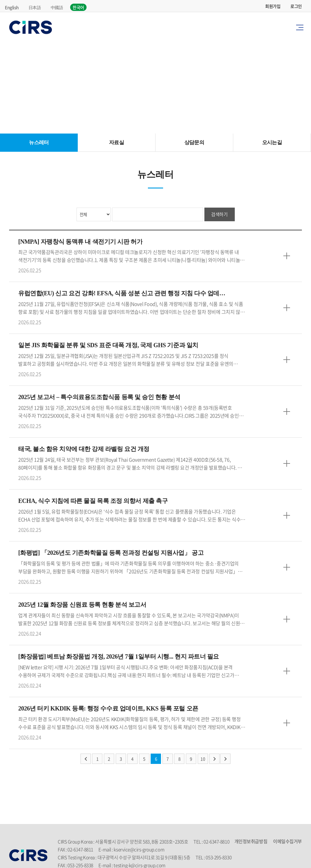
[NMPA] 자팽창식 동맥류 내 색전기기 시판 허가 (80, 242)
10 (203, 759)
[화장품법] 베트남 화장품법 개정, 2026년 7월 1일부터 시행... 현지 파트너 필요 (119, 657)
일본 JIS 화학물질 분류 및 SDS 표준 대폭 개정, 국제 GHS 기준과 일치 (108, 346)
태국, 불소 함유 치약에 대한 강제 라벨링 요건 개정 (84, 449)
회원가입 (273, 6)
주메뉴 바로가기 (0, 0)
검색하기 (219, 214)
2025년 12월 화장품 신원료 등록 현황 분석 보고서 (82, 605)
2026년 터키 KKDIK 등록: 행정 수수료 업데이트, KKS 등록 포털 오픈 (108, 709)
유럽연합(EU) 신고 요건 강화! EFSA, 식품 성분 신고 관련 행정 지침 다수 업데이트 (123, 294)
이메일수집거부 (287, 842)
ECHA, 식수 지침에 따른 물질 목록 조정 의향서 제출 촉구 (93, 501)
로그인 (296, 6)
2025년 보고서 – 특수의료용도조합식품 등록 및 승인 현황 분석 (99, 398)
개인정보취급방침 (251, 842)
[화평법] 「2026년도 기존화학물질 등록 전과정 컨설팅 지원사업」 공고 (111, 553)
